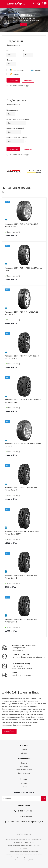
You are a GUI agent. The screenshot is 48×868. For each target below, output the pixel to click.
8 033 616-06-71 (25, 811)
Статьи (24, 783)
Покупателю (24, 759)
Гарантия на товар (24, 770)
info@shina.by (26, 816)
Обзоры (24, 787)
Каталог (23, 25)
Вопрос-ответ (24, 773)
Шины (24, 750)
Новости (24, 779)
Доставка (24, 766)
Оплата (24, 763)
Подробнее (9, 731)
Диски (24, 753)
